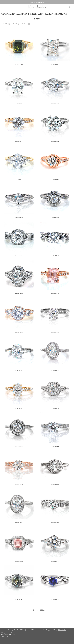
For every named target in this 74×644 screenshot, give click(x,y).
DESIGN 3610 (19, 332)
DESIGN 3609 (55, 332)
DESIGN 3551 (55, 447)
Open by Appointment (37, 2)
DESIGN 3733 (55, 217)
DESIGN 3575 (19, 408)
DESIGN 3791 (55, 141)
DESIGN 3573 (55, 408)
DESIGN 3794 (19, 141)
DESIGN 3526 (19, 485)
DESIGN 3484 (19, 523)
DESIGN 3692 (19, 256)
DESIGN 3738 (19, 217)
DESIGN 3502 (55, 485)
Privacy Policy (62, 630)
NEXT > (42, 610)
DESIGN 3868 (19, 65)
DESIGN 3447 (55, 561)
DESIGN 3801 (55, 103)
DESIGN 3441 (19, 599)
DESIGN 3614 (55, 294)
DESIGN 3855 (55, 65)
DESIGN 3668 (19, 294)
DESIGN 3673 (55, 256)
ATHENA (19, 103)
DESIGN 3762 (55, 179)
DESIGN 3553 (19, 447)
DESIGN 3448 (19, 561)
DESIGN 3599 (19, 370)
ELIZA (19, 179)
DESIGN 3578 (55, 370)
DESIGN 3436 (55, 599)
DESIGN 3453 (55, 523)
